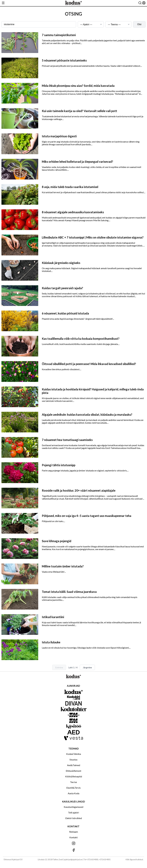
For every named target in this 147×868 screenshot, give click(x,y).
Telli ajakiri (73, 812)
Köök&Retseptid (74, 776)
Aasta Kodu (74, 793)
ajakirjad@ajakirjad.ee (73, 859)
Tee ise (73, 782)
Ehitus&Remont (73, 771)
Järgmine (87, 667)
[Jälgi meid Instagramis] (73, 844)
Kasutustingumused (73, 807)
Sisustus (73, 760)
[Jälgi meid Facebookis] (73, 850)
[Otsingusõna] (39, 24)
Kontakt (73, 837)
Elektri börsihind (74, 818)
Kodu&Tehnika (74, 754)
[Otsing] (140, 3)
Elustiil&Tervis (73, 788)
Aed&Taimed (74, 765)
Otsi (139, 24)
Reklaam (74, 832)
